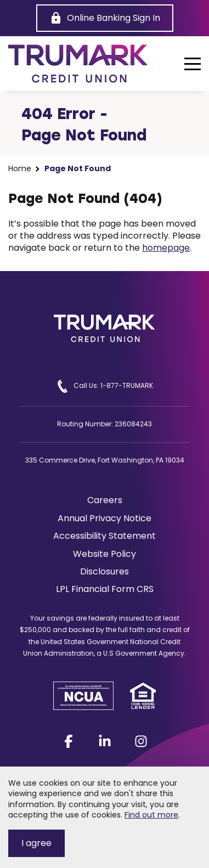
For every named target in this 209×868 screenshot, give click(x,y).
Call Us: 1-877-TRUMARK (104, 386)
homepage (166, 248)
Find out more (151, 815)
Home (20, 169)
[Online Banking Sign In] (105, 18)
